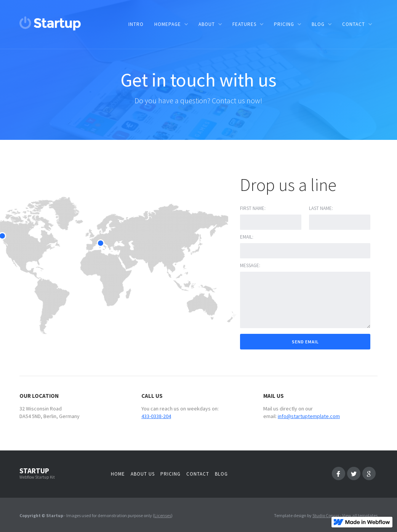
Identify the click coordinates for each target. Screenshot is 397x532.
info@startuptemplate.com (309, 416)
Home (118, 474)
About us (143, 474)
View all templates (360, 515)
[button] (171, 24)
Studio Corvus (326, 515)
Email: (247, 237)
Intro (136, 24)
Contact (198, 474)
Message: (250, 265)
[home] (50, 23)
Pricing (170, 474)
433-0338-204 (156, 416)
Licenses (163, 515)
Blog (221, 474)
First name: (253, 208)
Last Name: (321, 208)
